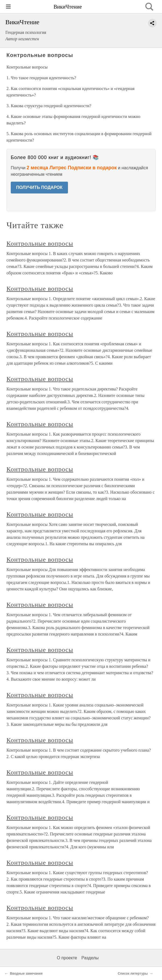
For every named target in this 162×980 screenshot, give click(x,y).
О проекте (67, 958)
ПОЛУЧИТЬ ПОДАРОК (39, 187)
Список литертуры (133, 974)
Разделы (90, 958)
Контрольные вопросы (40, 243)
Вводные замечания (26, 974)
